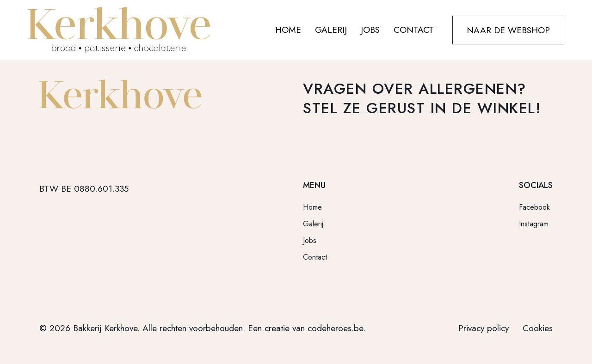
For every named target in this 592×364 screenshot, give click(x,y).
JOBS (370, 30)
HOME (288, 30)
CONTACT (414, 30)
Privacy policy (484, 328)
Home (312, 207)
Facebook (534, 207)
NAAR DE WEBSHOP (508, 30)
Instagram (534, 224)
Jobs (310, 240)
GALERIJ (331, 30)
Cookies (538, 328)
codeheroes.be (335, 328)
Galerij (313, 224)
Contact (315, 257)
